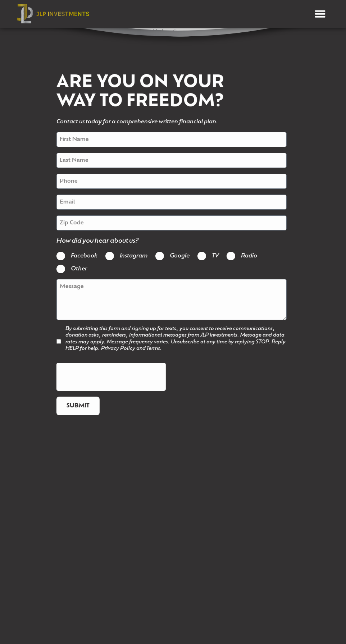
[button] (320, 14)
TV (208, 256)
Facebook (77, 256)
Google (173, 256)
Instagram (127, 256)
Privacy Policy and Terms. (125, 349)
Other (72, 269)
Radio (242, 256)
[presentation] (104, 377)
